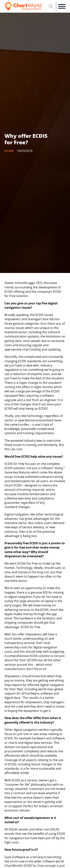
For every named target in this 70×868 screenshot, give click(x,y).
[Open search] (51, 6)
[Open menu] (62, 6)
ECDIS (9, 151)
